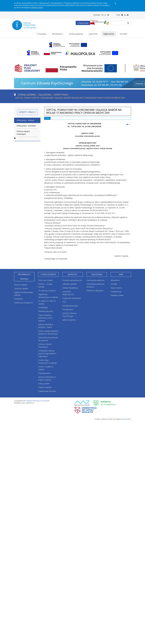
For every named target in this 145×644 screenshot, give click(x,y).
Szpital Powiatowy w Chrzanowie (38, 401)
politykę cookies (37, 7)
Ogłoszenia (45, 95)
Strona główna (27, 95)
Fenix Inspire (127, 419)
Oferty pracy (61, 95)
